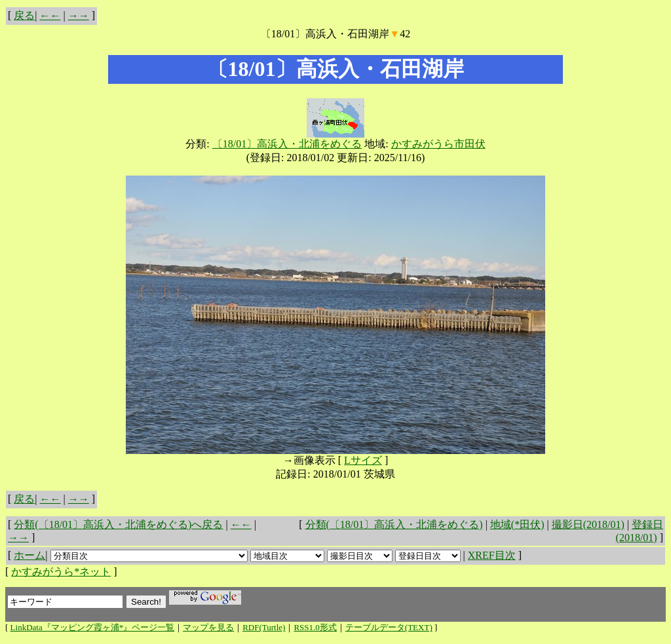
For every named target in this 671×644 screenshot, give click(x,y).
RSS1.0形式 (315, 627)
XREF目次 (492, 555)
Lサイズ (363, 460)
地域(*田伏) (517, 524)
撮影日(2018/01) (588, 524)
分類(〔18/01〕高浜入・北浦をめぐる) (394, 524)
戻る (24, 15)
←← (50, 15)
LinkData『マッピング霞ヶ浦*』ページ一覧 (93, 627)
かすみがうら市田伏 (438, 144)
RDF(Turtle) (264, 627)
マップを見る (208, 627)
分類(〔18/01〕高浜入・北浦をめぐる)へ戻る (118, 524)
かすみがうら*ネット (61, 572)
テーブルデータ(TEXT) (389, 627)
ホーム (29, 555)
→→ (79, 15)
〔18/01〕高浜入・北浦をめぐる (287, 144)
